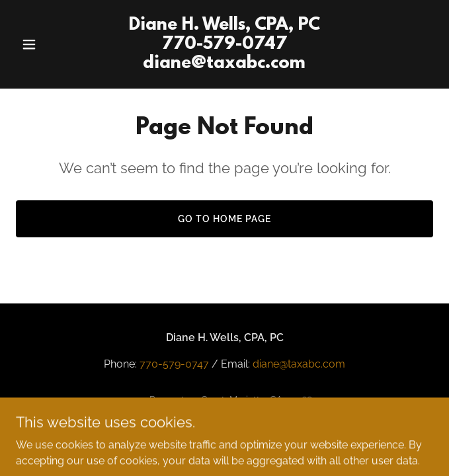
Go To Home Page (224, 219)
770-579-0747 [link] (174, 364)
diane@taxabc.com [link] (299, 364)
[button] (47, 44)
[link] (225, 64)
